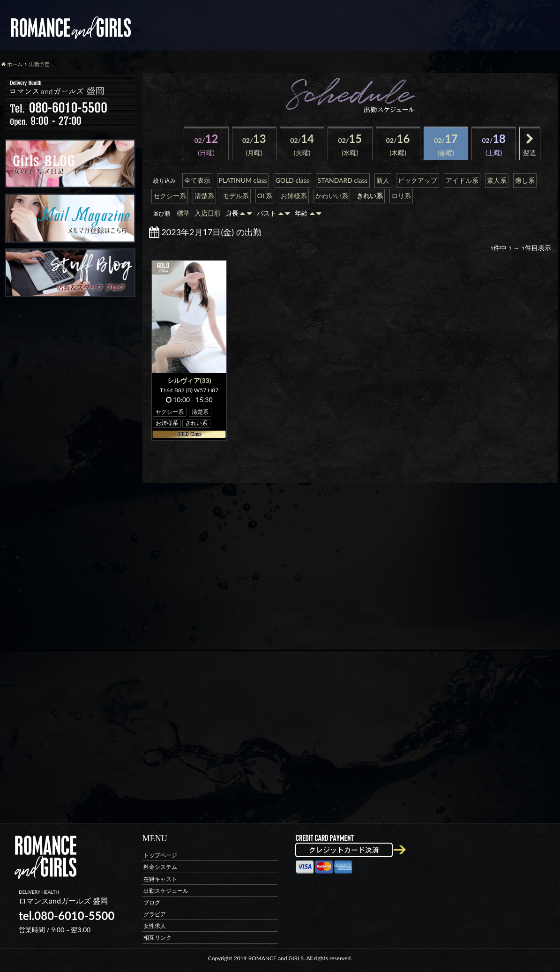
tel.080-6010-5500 (67, 916)
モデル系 (236, 196)
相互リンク (157, 938)
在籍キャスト (160, 879)
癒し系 (525, 180)
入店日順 (208, 213)
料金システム (160, 867)
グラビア (155, 914)
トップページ (160, 855)
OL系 (265, 196)
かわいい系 (332, 196)
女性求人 (155, 926)
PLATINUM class (243, 180)
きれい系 (370, 196)
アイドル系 (462, 180)
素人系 (497, 180)
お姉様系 (294, 196)
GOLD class (292, 180)
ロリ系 (401, 196)
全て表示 (197, 180)
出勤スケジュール (166, 890)
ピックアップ (418, 180)
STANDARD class (343, 180)
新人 (383, 180)
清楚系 (204, 196)
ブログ (152, 902)
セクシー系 (170, 196)
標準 (183, 213)
